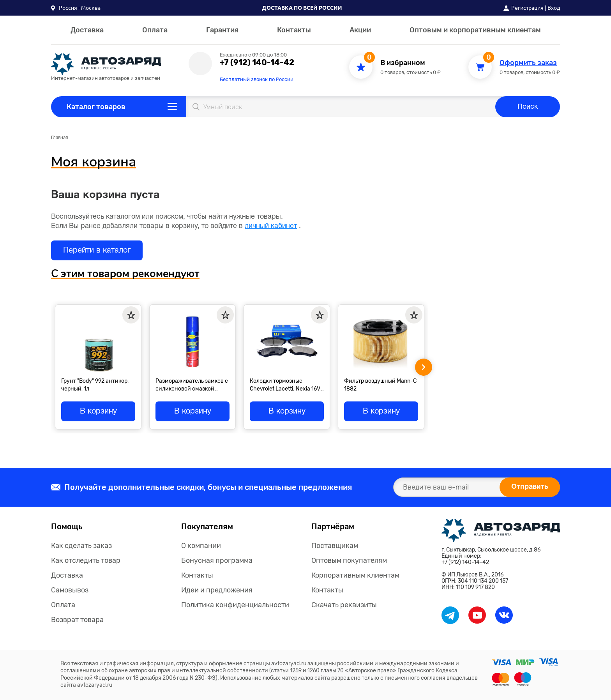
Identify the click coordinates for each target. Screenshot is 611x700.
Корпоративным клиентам (355, 575)
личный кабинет (271, 226)
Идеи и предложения (217, 590)
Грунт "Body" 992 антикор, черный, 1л (95, 385)
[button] (76, 8)
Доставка (87, 30)
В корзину (98, 412)
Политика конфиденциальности (235, 605)
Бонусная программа (217, 560)
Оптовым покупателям (349, 560)
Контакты (294, 30)
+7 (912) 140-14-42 (257, 62)
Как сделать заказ (81, 546)
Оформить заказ (528, 63)
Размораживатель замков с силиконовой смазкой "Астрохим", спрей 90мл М (192, 385)
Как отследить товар (86, 560)
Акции (360, 30)
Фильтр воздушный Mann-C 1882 (380, 385)
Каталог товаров (96, 107)
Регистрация (527, 8)
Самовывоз (70, 590)
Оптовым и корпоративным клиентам (475, 30)
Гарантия (222, 30)
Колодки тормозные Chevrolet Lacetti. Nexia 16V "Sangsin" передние (285, 385)
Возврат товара (77, 620)
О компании (201, 546)
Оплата (155, 30)
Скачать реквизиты (344, 605)
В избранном (403, 63)
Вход (554, 8)
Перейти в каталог (97, 251)
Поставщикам (335, 546)
